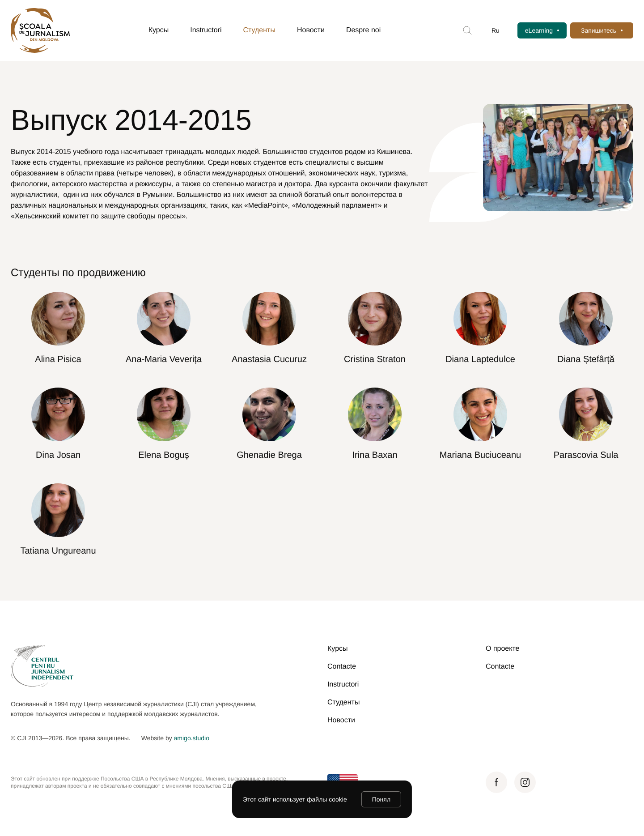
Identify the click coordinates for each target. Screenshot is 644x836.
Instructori (206, 30)
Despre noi (363, 30)
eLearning (539, 30)
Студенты (259, 30)
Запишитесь (599, 30)
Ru (496, 30)
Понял (381, 799)
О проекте (502, 649)
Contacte (342, 667)
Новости (311, 30)
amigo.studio (192, 738)
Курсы (159, 30)
